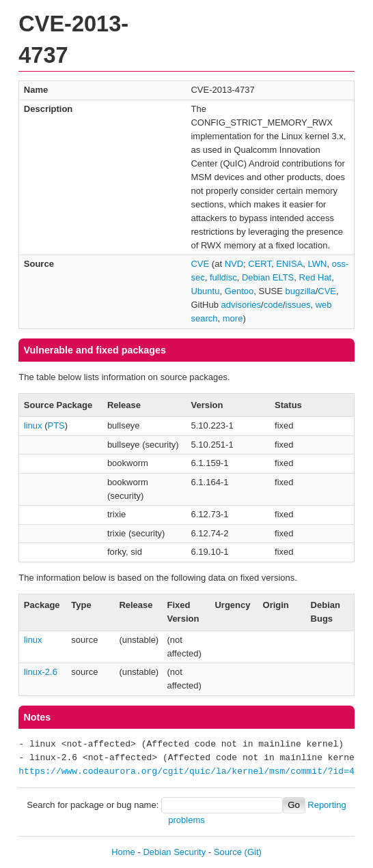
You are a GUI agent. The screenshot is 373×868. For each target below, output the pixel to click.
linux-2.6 (41, 672)
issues (298, 305)
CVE (200, 264)
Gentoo (239, 291)
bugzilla (301, 291)
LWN (318, 264)
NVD (234, 264)
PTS (56, 425)
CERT (260, 264)
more (233, 318)
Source (228, 852)
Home (123, 852)
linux (33, 425)
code (273, 305)
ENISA (289, 264)
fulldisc (223, 277)
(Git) (253, 852)
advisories (241, 305)
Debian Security (174, 852)
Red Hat (316, 277)
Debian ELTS (268, 277)
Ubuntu (205, 291)
